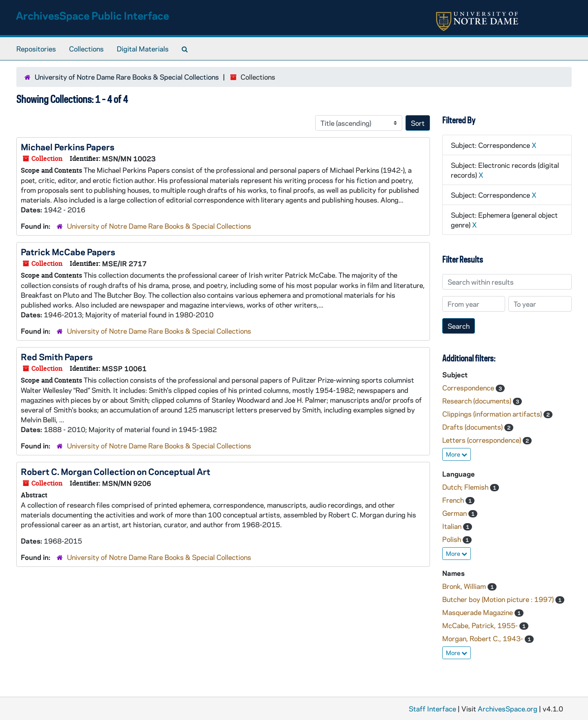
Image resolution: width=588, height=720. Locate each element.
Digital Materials (143, 49)
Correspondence (469, 388)
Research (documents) (478, 401)
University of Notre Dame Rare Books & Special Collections (127, 77)
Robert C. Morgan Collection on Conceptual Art (116, 471)
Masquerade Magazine (478, 612)
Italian (453, 526)
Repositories (36, 49)
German (455, 513)
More (457, 454)
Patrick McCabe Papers (68, 252)
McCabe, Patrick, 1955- (481, 625)
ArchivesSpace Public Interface (92, 15)
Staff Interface (432, 709)
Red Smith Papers (57, 357)
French (454, 500)
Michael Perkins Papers (68, 147)
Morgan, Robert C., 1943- (483, 638)
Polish (452, 539)
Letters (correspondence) (482, 440)
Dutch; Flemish (466, 487)
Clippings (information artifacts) (493, 414)
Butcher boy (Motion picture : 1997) (499, 599)
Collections (86, 49)
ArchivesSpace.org (508, 709)
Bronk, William (465, 586)
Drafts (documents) (473, 427)
